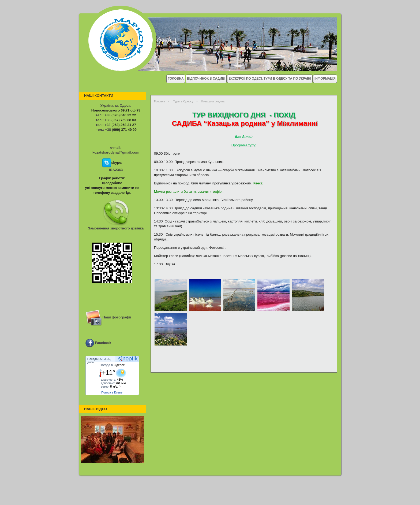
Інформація (325, 79)
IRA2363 (116, 170)
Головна (176, 79)
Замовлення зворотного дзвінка (116, 228)
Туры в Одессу (183, 101)
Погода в (112, 365)
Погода (93, 359)
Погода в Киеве (112, 392)
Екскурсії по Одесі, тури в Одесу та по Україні (270, 79)
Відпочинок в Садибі (206, 79)
